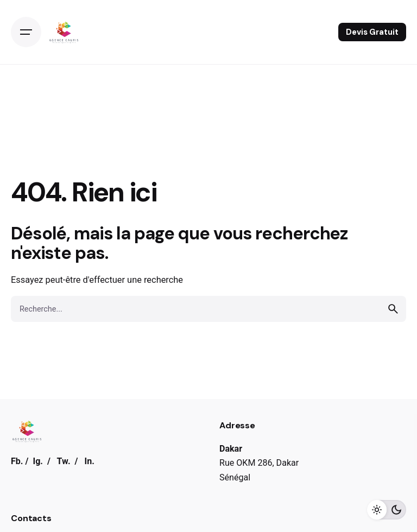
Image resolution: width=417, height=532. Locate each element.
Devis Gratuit (372, 32)
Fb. (17, 461)
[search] (393, 309)
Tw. (64, 461)
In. (89, 461)
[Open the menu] (26, 32)
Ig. (38, 461)
